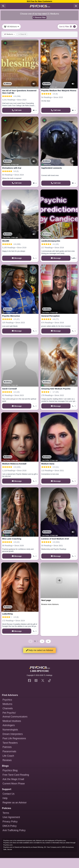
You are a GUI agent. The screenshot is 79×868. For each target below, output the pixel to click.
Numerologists (10, 730)
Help (5, 798)
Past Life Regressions (14, 738)
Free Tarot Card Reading (16, 775)
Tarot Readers (10, 743)
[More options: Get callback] (35, 258)
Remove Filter (39, 18)
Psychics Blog (10, 770)
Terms (6, 813)
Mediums (10, 34)
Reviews (7, 760)
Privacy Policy (10, 822)
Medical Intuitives (12, 721)
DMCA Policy (10, 826)
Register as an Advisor (15, 803)
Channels (8, 708)
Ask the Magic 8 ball (13, 779)
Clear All (22, 34)
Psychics (7, 700)
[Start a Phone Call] (17, 110)
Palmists (7, 747)
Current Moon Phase (14, 784)
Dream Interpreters (13, 734)
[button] (5, 43)
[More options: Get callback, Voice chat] (74, 258)
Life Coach (8, 756)
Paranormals (9, 751)
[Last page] (48, 641)
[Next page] (42, 641)
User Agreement (11, 817)
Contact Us (8, 794)
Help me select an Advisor (39, 650)
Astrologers (9, 725)
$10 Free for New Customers (39, 1)
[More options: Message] (35, 110)
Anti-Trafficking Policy (14, 830)
